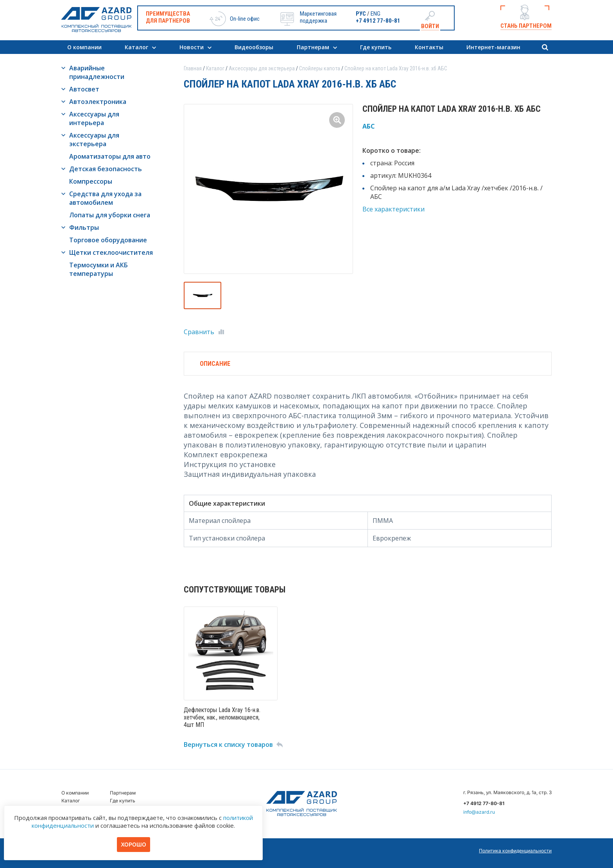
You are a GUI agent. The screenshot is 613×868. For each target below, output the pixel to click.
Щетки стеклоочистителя (111, 252)
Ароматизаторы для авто (110, 156)
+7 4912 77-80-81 (378, 21)
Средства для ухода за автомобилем (105, 198)
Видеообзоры (254, 47)
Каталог (136, 47)
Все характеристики (393, 209)
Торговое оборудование (108, 240)
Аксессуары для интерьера (94, 118)
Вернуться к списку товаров (228, 745)
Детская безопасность (106, 169)
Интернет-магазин (493, 47)
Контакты (429, 47)
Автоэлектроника (98, 102)
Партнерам (313, 47)
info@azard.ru (479, 812)
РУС (361, 14)
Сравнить (199, 332)
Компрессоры (91, 181)
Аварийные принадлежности (97, 72)
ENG (376, 14)
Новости (192, 47)
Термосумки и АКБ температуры (99, 269)
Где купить (376, 47)
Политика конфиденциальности (515, 851)
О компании (84, 47)
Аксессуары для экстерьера (94, 140)
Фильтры (84, 227)
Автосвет (84, 89)
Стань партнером (526, 26)
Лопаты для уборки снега (110, 215)
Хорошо (134, 844)
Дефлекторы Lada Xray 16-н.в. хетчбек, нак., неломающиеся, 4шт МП (222, 717)
